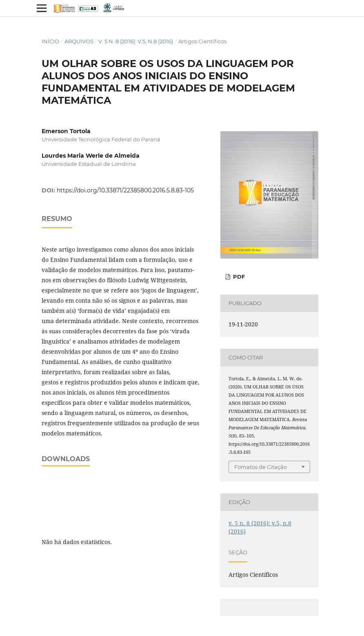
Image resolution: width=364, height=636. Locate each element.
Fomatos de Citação (261, 467)
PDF (238, 277)
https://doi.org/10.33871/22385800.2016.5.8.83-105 (125, 190)
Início (50, 41)
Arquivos (79, 41)
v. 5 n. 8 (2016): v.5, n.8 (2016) (136, 41)
